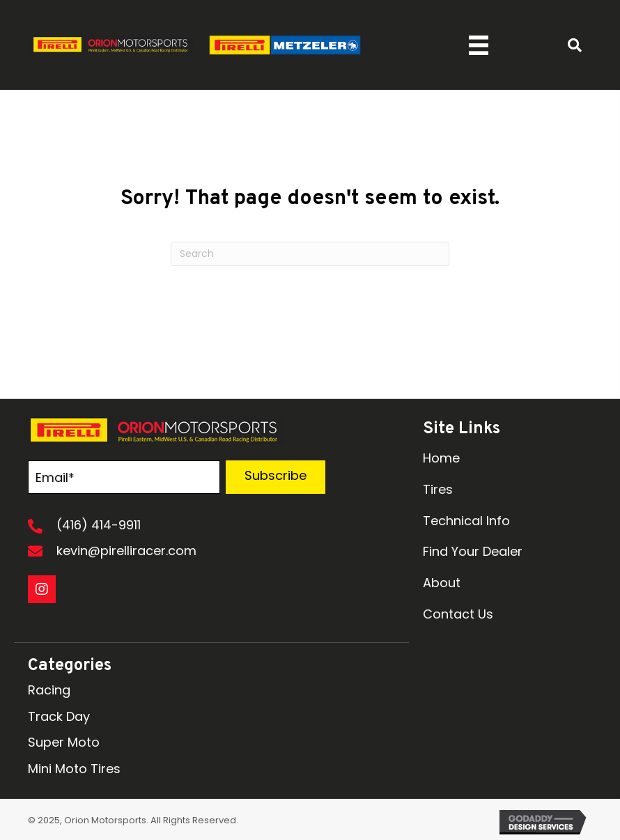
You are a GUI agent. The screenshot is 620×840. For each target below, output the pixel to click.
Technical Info (466, 521)
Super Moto (64, 742)
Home (441, 458)
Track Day (59, 716)
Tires (438, 489)
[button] (275, 477)
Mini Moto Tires (74, 769)
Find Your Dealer (473, 551)
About (442, 583)
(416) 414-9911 (99, 525)
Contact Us (458, 614)
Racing (49, 690)
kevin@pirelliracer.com (126, 551)
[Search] (310, 254)
